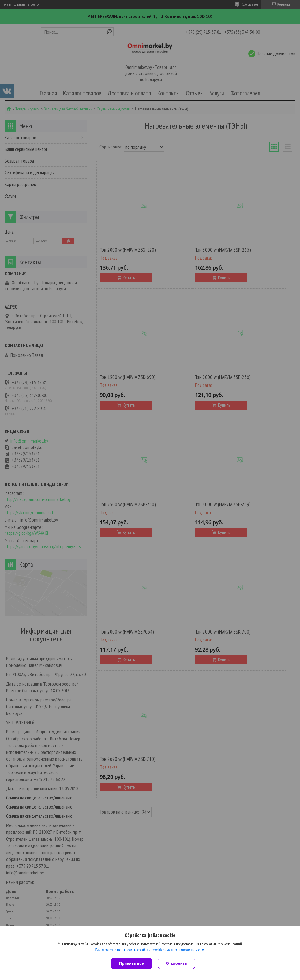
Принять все (131, 963)
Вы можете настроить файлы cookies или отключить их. (148, 950)
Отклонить (176, 963)
